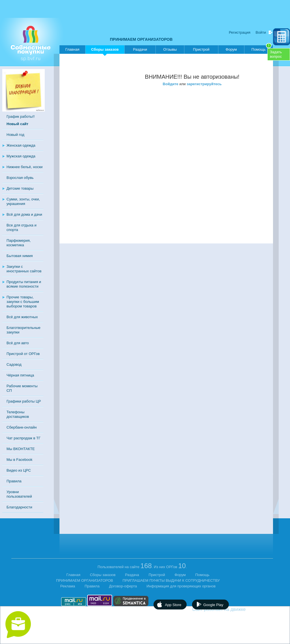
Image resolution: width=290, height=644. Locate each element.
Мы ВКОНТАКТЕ (21, 449)
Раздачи (140, 49)
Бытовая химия (20, 256)
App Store (173, 605)
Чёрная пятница (20, 375)
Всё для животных (22, 317)
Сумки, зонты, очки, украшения (23, 201)
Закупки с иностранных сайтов (24, 269)
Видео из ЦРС (19, 470)
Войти (261, 32)
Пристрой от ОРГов (23, 354)
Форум (231, 49)
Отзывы (170, 49)
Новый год (15, 135)
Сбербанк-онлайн (22, 427)
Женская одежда (21, 145)
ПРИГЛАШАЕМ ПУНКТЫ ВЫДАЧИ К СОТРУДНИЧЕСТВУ (171, 580)
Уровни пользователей (19, 494)
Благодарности (19, 507)
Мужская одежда (21, 156)
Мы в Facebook (19, 460)
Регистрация (240, 32)
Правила (14, 481)
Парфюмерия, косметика (19, 243)
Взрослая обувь (20, 178)
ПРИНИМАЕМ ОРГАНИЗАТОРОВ (141, 39)
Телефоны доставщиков (18, 414)
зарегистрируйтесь (204, 84)
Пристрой (201, 49)
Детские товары (20, 188)
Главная (72, 49)
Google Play (213, 605)
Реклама (68, 586)
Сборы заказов (105, 51)
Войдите (171, 84)
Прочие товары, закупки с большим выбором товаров (23, 302)
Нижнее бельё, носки (24, 167)
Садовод (14, 364)
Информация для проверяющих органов (181, 586)
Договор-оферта (123, 586)
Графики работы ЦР (24, 401)
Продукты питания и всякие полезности (24, 284)
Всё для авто (18, 343)
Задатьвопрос (276, 54)
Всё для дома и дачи (24, 214)
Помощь (262, 48)
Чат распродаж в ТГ (24, 438)
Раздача (132, 575)
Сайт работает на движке (231, 609)
